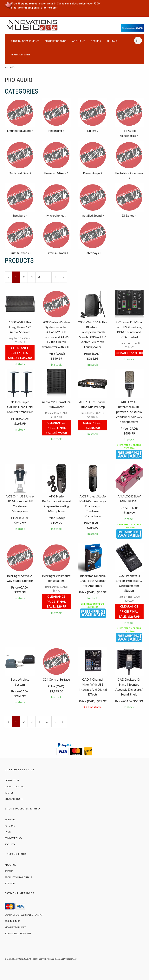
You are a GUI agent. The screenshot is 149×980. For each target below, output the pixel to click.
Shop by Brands (56, 41)
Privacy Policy (13, 838)
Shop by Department (25, 41)
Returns (10, 826)
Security (10, 844)
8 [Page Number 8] (57, 277)
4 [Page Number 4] (41, 277)
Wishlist (10, 793)
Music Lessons (21, 55)
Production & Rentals (18, 877)
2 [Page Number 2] (25, 277)
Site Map (10, 883)
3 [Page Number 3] (33, 277)
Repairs (96, 41)
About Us (79, 41)
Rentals (112, 41)
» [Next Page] (65, 279)
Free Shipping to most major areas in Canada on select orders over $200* (56, 3)
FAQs (8, 832)
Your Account (14, 799)
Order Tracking (14, 786)
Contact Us (12, 780)
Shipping (10, 819)
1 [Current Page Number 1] (18, 279)
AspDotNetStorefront (67, 959)
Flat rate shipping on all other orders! (34, 8)
